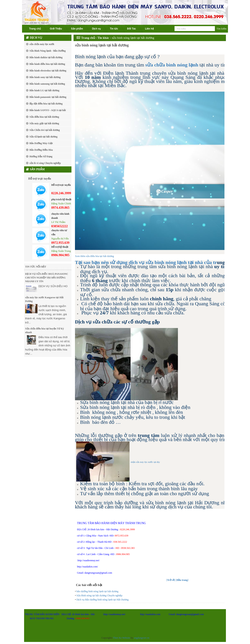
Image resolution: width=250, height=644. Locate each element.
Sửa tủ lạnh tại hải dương (43, 137)
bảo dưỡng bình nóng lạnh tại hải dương (97, 591)
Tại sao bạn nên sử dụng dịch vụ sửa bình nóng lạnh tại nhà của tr (146, 262)
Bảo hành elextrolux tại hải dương (48, 71)
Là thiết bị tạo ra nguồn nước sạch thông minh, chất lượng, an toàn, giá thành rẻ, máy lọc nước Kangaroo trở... (46, 314)
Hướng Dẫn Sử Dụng (41, 156)
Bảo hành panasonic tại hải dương (48, 97)
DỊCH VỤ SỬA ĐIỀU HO (53, 286)
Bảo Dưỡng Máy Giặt (41, 143)
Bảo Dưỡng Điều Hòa (41, 150)
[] (171, 580)
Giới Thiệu (56, 29)
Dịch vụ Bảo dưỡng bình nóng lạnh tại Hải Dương (102, 600)
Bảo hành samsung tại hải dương (47, 84)
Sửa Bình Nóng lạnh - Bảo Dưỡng (48, 51)
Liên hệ (149, 29)
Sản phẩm (77, 29)
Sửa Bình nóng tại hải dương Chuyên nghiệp (99, 595)
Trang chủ (35, 29)
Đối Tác (131, 29)
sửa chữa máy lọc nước (42, 44)
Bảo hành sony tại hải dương (45, 77)
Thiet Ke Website (121, 638)
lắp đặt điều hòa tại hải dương (46, 104)
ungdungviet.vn (142, 638)
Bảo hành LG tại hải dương (44, 90)
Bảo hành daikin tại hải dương (46, 57)
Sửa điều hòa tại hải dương (44, 117)
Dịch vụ (96, 29)
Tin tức (114, 29)
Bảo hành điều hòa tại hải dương (47, 64)
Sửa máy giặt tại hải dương (44, 123)
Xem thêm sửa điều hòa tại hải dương (94, 256)
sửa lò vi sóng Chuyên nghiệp (45, 163)
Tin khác (103, 38)
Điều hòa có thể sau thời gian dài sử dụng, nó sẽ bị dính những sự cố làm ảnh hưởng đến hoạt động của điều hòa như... (48, 345)
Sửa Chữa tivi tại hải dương (45, 130)
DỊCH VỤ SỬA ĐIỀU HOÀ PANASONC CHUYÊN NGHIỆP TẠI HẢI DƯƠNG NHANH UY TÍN (47, 278)
